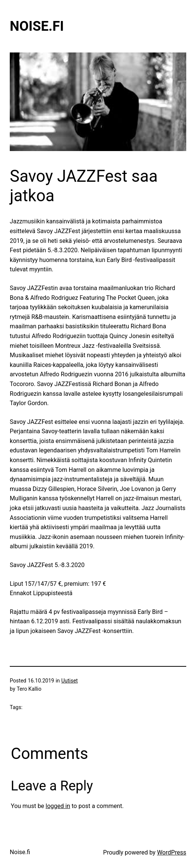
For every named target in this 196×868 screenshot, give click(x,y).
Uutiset (69, 681)
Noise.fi (37, 26)
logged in (58, 806)
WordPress (172, 852)
